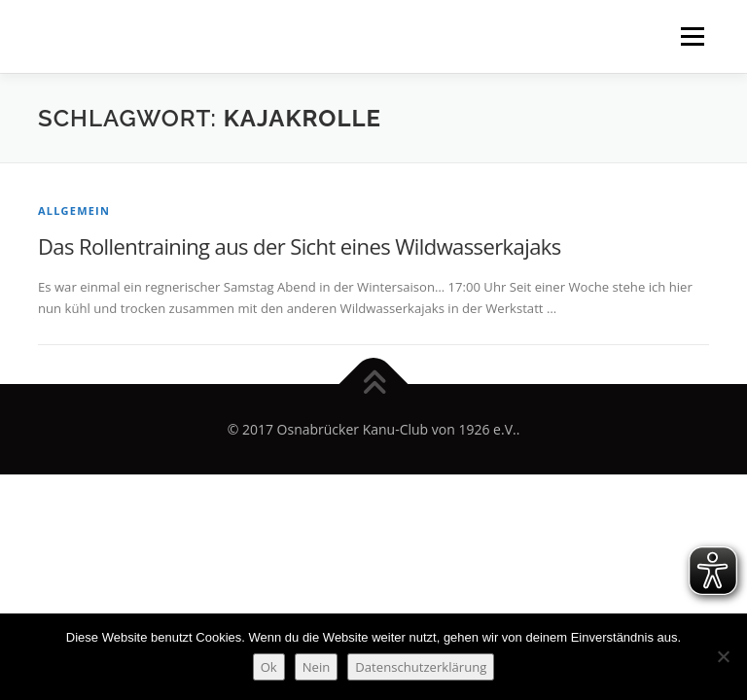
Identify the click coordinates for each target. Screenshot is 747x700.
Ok (269, 667)
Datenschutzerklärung (421, 667)
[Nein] (723, 656)
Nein (317, 667)
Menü (692, 36)
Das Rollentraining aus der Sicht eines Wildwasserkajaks (300, 246)
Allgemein (74, 210)
